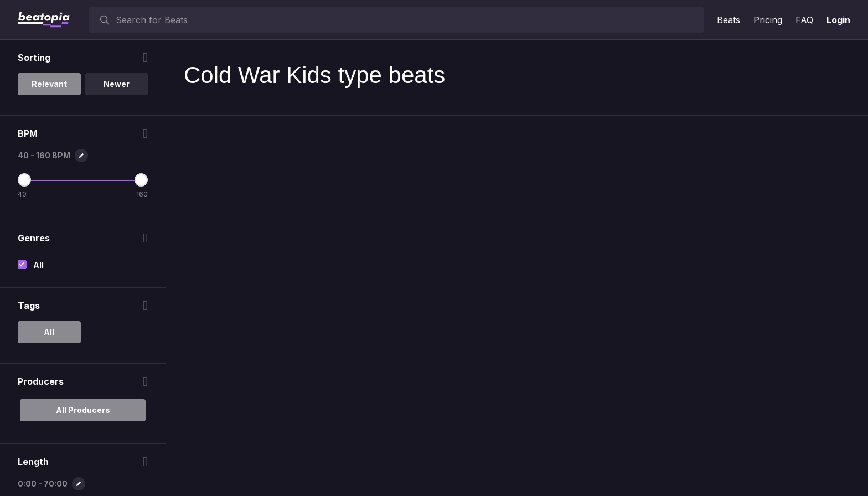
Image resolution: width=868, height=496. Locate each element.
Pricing (768, 20)
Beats (728, 20)
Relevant (49, 84)
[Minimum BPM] (24, 180)
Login (838, 20)
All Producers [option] (83, 410)
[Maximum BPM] (141, 180)
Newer (117, 84)
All (38, 265)
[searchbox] (407, 20)
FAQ (804, 20)
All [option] (49, 332)
